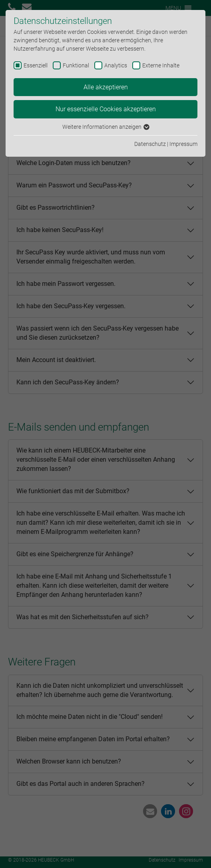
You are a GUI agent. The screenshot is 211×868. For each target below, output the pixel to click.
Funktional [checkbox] (76, 65)
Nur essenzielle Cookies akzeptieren (106, 109)
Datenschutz (150, 144)
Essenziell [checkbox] (36, 65)
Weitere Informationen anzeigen (105, 127)
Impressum (183, 144)
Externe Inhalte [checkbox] (161, 65)
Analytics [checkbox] (116, 65)
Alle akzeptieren (106, 87)
